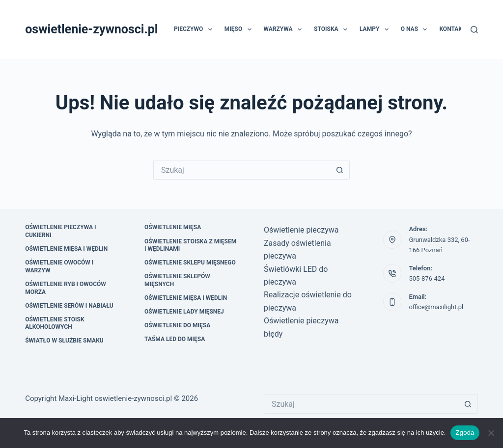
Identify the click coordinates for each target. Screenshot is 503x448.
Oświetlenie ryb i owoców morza (66, 288)
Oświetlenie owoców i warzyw (59, 266)
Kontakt (452, 29)
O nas (416, 29)
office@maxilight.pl (436, 307)
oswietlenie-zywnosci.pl (91, 29)
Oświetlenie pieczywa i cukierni (60, 231)
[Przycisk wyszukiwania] (340, 170)
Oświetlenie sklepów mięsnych (177, 280)
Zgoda (465, 433)
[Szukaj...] (242, 170)
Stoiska (333, 29)
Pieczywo (195, 29)
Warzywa (285, 29)
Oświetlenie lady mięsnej (184, 312)
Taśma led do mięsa (175, 339)
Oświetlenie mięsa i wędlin (66, 249)
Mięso (240, 29)
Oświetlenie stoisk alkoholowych (55, 323)
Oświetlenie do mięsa (177, 325)
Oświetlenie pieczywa (301, 230)
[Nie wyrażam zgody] (491, 433)
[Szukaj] (474, 30)
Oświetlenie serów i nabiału (69, 306)
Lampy (376, 29)
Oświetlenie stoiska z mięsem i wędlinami (190, 245)
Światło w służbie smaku (64, 341)
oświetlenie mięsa (173, 227)
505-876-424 (427, 278)
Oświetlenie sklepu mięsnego (190, 263)
